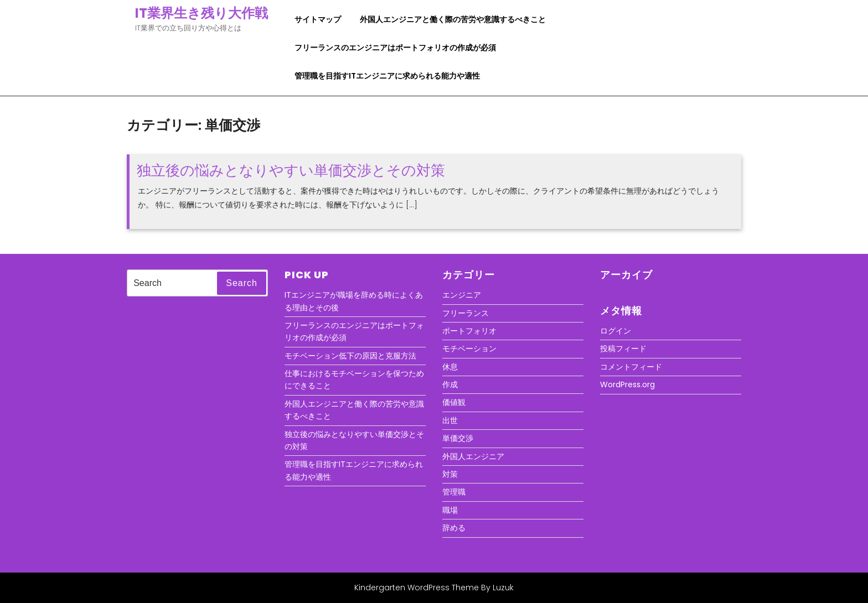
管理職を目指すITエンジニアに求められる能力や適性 (387, 76)
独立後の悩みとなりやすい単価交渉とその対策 (291, 170)
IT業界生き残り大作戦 (201, 13)
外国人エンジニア (473, 456)
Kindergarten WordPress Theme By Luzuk (434, 588)
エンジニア (462, 295)
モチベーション (469, 349)
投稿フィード (623, 349)
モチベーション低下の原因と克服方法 (350, 356)
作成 (450, 384)
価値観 (454, 402)
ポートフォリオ (469, 331)
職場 (450, 510)
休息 (450, 367)
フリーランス (466, 313)
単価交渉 (458, 438)
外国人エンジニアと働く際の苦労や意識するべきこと (453, 19)
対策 (450, 474)
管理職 (454, 492)
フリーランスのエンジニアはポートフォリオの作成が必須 (395, 48)
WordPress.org (627, 384)
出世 (450, 420)
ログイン (616, 331)
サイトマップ (318, 19)
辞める (454, 528)
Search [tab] (242, 283)
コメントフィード (631, 367)
